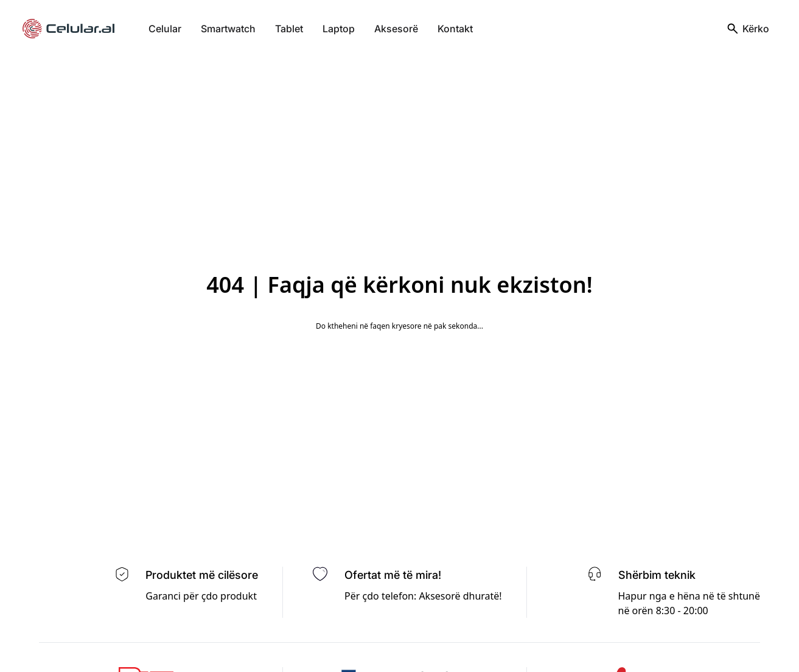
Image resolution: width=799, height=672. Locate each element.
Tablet (289, 29)
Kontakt (455, 29)
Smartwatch (228, 29)
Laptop (339, 29)
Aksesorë (396, 29)
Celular (165, 29)
